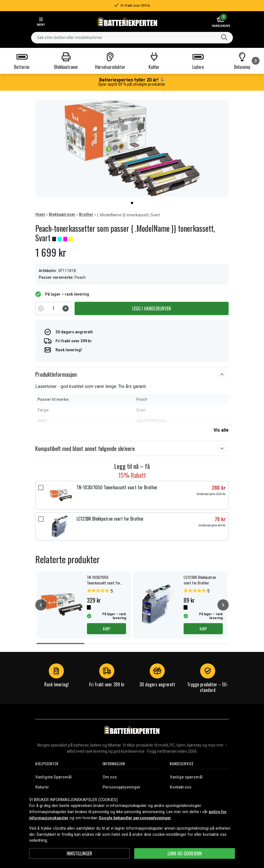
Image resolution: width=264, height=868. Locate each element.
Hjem (40, 214)
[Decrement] (41, 308)
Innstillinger (79, 853)
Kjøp (106, 629)
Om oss (110, 777)
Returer (42, 787)
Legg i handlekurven (152, 308)
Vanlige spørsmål (186, 777)
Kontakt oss (181, 787)
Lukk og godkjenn (185, 853)
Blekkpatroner (62, 214)
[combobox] (132, 38)
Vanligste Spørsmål (54, 777)
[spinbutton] (53, 308)
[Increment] (66, 308)
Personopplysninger (121, 787)
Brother (86, 214)
